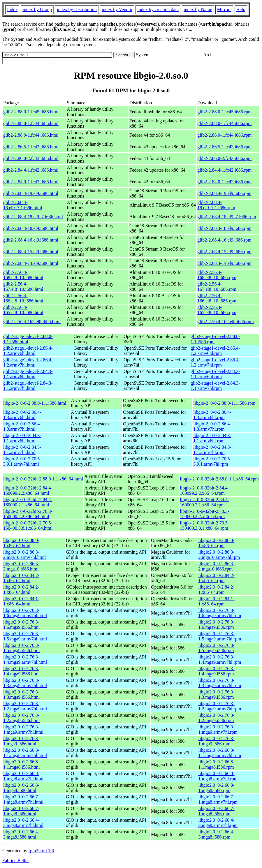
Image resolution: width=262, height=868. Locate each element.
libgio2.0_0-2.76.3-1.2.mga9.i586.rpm (217, 718)
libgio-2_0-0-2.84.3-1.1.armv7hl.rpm (212, 450)
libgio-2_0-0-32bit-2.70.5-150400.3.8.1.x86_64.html (28, 525)
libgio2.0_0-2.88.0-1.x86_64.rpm (217, 543)
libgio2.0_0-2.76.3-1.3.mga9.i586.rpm (217, 694)
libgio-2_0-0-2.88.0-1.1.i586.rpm (224, 403)
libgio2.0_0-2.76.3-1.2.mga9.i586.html (21, 718)
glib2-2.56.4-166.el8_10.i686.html (23, 298)
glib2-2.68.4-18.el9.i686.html (31, 228)
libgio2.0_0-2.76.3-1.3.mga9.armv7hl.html (25, 683)
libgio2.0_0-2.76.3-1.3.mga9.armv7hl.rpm (220, 683)
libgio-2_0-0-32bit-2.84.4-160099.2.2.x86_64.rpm (204, 491)
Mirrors (224, 9)
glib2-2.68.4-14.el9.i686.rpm (224, 263)
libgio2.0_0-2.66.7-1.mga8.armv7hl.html (23, 799)
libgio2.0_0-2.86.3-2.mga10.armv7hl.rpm (219, 555)
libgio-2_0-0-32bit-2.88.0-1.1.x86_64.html (43, 479)
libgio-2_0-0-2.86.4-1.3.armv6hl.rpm (212, 415)
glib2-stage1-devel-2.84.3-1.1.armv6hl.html (28, 374)
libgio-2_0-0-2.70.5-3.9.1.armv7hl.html (22, 461)
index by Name (198, 9)
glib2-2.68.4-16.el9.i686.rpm (224, 240)
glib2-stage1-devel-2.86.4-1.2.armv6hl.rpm (215, 351)
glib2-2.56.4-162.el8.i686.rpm (225, 322)
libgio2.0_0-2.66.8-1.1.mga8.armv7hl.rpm (220, 753)
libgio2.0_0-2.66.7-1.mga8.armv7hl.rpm (218, 799)
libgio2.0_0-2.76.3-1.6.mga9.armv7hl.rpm (220, 613)
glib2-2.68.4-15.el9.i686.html (31, 252)
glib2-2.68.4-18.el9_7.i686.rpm (227, 217)
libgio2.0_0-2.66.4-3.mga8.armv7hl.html (23, 823)
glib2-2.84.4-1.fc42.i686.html (31, 170)
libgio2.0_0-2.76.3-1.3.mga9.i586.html (21, 694)
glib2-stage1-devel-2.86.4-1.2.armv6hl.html (28, 351)
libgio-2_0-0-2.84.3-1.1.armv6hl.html (22, 438)
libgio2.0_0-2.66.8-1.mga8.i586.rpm (217, 788)
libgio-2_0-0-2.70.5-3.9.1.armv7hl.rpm (212, 461)
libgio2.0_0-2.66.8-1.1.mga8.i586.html (21, 764)
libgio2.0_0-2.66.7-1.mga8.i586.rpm (217, 811)
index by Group (37, 9)
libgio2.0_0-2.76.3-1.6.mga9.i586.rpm (217, 625)
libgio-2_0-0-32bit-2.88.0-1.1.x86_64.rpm (219, 479)
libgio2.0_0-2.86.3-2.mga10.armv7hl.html (24, 555)
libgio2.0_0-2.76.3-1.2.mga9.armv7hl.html (25, 706)
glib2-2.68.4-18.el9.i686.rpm (224, 228)
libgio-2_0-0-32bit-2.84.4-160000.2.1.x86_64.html (28, 502)
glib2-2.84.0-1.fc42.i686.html (31, 182)
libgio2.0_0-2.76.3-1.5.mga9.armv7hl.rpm (220, 636)
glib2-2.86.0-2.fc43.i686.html (31, 158)
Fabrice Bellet (15, 861)
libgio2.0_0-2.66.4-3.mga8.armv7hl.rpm (218, 823)
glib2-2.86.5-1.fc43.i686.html (31, 147)
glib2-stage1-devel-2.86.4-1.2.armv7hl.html (28, 362)
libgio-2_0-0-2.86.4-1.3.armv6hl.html (22, 415)
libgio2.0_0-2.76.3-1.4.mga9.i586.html (21, 671)
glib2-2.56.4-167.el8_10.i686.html (23, 287)
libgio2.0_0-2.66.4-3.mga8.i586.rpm (217, 834)
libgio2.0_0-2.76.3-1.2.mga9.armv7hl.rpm (220, 706)
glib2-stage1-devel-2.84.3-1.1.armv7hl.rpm (215, 386)
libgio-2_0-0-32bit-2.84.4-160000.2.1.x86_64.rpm (204, 502)
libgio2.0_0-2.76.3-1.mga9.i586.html (21, 741)
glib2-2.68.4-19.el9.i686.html (31, 193)
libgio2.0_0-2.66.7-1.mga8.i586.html (21, 811)
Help (241, 9)
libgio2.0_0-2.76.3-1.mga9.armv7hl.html (23, 729)
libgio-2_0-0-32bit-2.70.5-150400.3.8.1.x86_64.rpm (204, 525)
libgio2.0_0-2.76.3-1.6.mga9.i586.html (21, 625)
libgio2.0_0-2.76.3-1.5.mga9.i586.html (21, 648)
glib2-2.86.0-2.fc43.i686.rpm (224, 158)
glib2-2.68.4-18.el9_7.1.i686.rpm (216, 205)
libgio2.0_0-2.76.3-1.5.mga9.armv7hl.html (25, 636)
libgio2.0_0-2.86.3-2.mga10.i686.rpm (217, 566)
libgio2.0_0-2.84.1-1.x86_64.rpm (217, 601)
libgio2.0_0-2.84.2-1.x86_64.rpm (217, 578)
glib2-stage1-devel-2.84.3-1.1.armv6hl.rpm (215, 374)
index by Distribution (77, 9)
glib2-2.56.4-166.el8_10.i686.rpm (217, 298)
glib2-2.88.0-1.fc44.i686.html (31, 123)
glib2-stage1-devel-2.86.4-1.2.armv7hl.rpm (215, 362)
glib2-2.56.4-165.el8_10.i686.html (23, 310)
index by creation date (158, 9)
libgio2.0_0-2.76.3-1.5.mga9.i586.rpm (217, 648)
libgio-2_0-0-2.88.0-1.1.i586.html (35, 403)
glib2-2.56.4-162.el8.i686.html (32, 322)
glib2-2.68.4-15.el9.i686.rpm (224, 252)
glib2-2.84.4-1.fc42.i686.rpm (224, 170)
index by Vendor (117, 9)
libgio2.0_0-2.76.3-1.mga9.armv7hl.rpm (218, 729)
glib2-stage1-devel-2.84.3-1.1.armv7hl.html (28, 386)
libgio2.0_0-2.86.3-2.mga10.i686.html (21, 566)
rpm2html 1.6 (41, 851)
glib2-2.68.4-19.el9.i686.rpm (224, 193)
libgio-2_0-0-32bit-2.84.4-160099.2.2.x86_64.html (28, 491)
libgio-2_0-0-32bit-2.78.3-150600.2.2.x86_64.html (28, 514)
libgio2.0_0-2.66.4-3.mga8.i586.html (21, 834)
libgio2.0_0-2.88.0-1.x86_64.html (21, 543)
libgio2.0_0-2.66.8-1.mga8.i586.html (21, 788)
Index (12, 9)
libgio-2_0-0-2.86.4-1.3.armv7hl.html (22, 426)
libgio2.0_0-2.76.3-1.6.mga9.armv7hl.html (25, 613)
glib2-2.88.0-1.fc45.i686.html (31, 112)
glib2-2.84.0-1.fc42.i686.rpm (224, 182)
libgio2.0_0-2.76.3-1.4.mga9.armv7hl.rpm (220, 660)
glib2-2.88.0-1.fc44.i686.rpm (224, 123)
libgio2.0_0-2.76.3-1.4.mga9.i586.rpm (217, 671)
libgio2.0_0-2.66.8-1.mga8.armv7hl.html (23, 776)
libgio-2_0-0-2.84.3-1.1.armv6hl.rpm (212, 438)
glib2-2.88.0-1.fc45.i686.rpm (224, 112)
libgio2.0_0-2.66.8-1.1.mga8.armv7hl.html (25, 753)
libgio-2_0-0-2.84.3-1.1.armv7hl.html (22, 450)
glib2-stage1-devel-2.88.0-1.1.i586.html (28, 339)
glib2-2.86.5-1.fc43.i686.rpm (224, 147)
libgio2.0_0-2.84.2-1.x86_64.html (21, 578)
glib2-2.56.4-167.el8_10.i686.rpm (217, 287)
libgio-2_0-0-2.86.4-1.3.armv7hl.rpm (212, 426)
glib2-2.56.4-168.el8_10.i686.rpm (217, 275)
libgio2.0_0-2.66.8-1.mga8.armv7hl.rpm (218, 776)
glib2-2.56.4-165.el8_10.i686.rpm (217, 310)
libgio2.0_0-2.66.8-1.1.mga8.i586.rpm (217, 764)
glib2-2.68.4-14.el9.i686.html (31, 263)
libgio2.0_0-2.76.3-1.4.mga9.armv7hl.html (25, 660)
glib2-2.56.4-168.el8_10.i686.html (23, 275)
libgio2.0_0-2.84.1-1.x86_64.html (21, 601)
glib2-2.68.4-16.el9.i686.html (31, 240)
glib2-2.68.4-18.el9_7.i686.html (33, 217)
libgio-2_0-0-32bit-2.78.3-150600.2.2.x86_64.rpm (204, 514)
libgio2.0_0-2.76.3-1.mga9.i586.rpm (217, 741)
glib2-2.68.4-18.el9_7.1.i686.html (23, 205)
